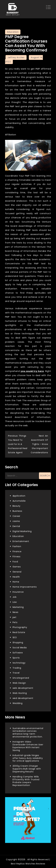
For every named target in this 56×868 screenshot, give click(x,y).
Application (19, 496)
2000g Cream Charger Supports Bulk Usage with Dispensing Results (27, 769)
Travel (16, 673)
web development (23, 688)
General (17, 572)
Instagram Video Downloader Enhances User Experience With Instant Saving (28, 746)
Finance (17, 551)
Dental (16, 526)
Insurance (18, 592)
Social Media (20, 648)
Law (15, 602)
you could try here (32, 371)
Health (16, 577)
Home (16, 582)
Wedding (18, 703)
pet (14, 617)
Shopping (18, 642)
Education (13, 32)
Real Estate (19, 632)
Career (16, 516)
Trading (17, 668)
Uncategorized (21, 678)
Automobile (19, 501)
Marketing (18, 607)
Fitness (17, 557)
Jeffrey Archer (16, 57)
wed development (23, 698)
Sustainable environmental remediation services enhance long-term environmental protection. (28, 733)
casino (16, 521)
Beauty (17, 506)
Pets (15, 622)
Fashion (17, 546)
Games (17, 567)
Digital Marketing (22, 531)
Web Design (19, 683)
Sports (16, 658)
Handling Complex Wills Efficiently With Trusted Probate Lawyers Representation (26, 781)
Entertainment (21, 541)
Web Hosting (20, 693)
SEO (15, 637)
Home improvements (25, 587)
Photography (20, 627)
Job (15, 597)
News (15, 612)
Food (15, 562)
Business (17, 511)
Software (18, 653)
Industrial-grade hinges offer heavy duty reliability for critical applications (28, 758)
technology (19, 663)
